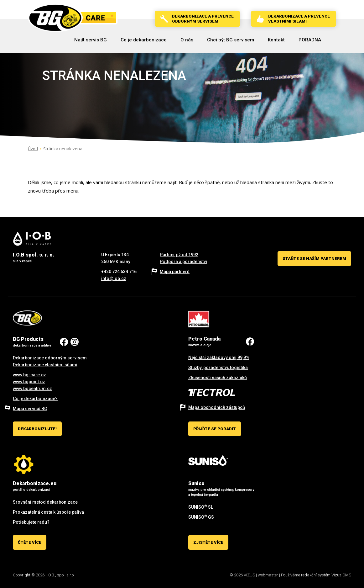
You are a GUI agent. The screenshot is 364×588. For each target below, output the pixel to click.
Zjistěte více (208, 542)
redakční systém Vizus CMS (326, 575)
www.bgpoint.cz (29, 382)
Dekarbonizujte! (37, 429)
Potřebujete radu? (31, 522)
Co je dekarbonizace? (35, 399)
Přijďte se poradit (215, 429)
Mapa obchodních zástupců (217, 407)
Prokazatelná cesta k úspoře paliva (48, 512)
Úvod (33, 149)
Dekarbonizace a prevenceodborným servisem (203, 19)
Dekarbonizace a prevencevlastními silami (299, 19)
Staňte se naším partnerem (314, 259)
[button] (144, 40)
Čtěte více (30, 542)
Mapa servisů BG (30, 409)
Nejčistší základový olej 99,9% (219, 358)
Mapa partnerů (175, 272)
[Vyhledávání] (333, 40)
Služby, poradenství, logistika (218, 368)
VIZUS (249, 575)
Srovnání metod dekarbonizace (45, 502)
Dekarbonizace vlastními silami (45, 365)
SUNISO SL (201, 507)
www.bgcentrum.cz (32, 389)
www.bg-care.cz (29, 375)
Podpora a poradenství (183, 262)
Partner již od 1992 (179, 255)
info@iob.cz (114, 278)
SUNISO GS (201, 517)
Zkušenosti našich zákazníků (218, 378)
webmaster (268, 575)
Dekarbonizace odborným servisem (50, 358)
